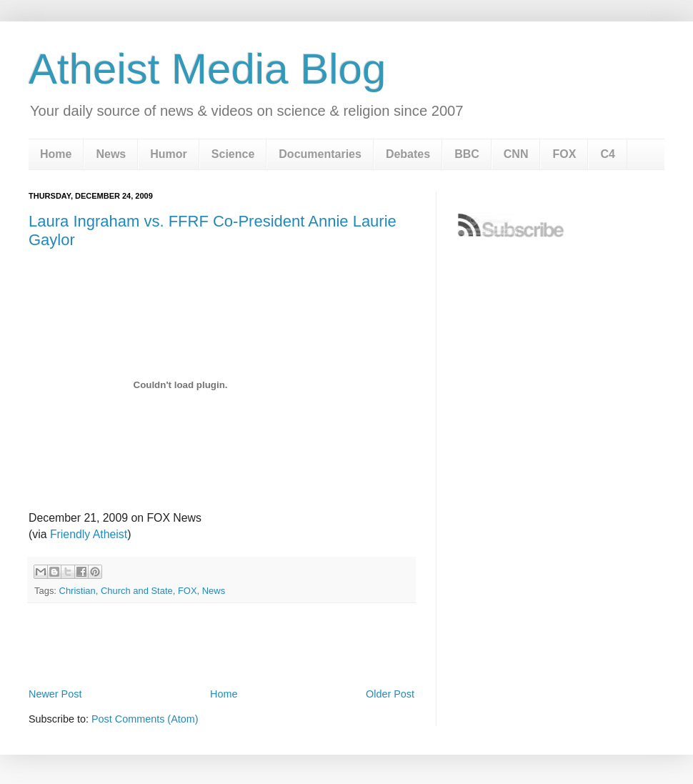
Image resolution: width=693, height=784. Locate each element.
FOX (564, 154)
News (111, 154)
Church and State (137, 591)
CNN (516, 154)
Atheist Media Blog (207, 69)
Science (233, 154)
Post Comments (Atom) (145, 719)
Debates (408, 154)
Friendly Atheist (89, 534)
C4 (607, 154)
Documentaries (320, 154)
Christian (78, 591)
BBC (467, 154)
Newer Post (55, 694)
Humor (169, 154)
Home (56, 154)
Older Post (390, 694)
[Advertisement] (221, 645)
